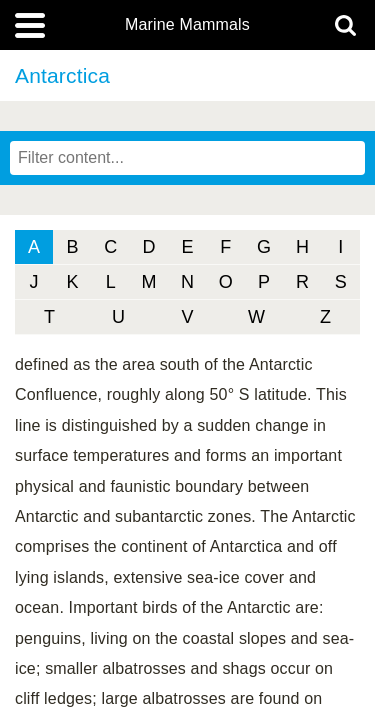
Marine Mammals (187, 25)
